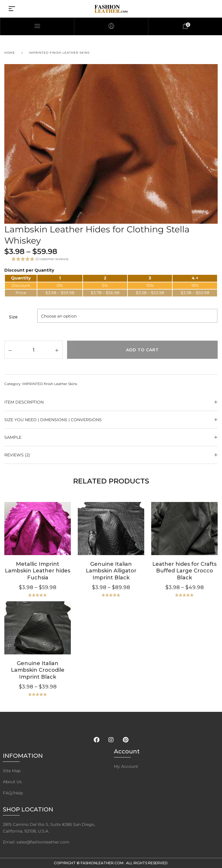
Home (10, 53)
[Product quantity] (34, 349)
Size (13, 317)
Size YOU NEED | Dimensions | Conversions (53, 420)
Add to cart (142, 350)
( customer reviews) (52, 259)
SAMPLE (13, 437)
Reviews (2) (17, 455)
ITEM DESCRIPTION (24, 402)
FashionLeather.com (102, 863)
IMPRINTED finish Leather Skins (59, 53)
